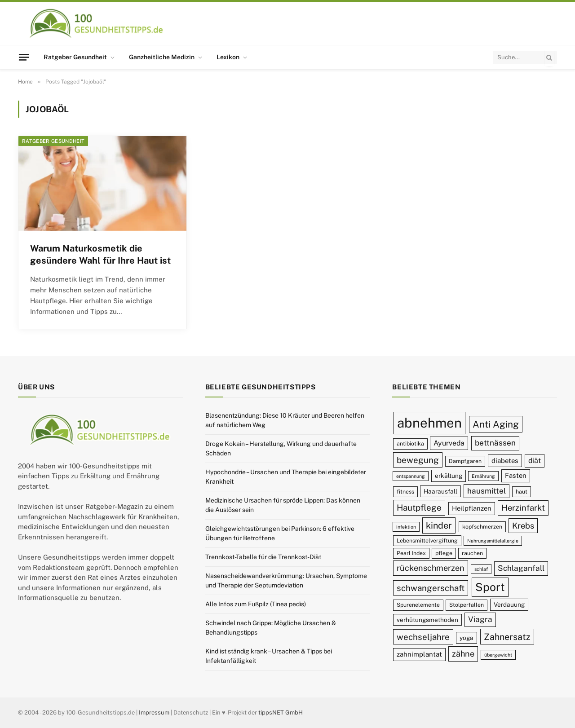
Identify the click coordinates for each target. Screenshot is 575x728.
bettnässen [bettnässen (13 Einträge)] (495, 443)
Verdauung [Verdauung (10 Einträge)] (509, 604)
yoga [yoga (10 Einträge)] (467, 638)
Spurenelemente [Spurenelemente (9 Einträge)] (418, 605)
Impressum (154, 713)
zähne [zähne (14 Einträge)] (463, 654)
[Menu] (24, 57)
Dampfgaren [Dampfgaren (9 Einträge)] (465, 461)
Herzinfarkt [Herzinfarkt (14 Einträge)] (523, 508)
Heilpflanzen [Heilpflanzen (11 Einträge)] (472, 508)
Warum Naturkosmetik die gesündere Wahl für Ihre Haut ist (100, 254)
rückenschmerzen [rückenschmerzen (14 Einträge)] (431, 568)
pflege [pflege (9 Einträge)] (444, 553)
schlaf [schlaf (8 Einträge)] (481, 569)
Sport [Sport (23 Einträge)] (490, 587)
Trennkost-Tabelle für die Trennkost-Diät (263, 557)
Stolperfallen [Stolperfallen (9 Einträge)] (467, 605)
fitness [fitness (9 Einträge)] (405, 492)
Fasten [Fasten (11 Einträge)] (516, 475)
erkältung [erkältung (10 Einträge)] (449, 476)
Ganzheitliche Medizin (162, 57)
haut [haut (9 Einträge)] (522, 492)
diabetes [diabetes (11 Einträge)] (505, 461)
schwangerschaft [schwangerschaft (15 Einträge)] (431, 588)
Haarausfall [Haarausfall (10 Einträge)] (440, 491)
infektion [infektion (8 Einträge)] (406, 527)
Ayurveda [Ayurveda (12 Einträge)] (449, 443)
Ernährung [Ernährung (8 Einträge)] (483, 476)
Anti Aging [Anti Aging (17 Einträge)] (496, 424)
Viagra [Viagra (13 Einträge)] (480, 619)
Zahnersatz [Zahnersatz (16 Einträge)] (507, 637)
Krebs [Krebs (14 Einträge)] (523, 526)
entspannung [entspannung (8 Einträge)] (411, 476)
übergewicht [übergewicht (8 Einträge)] (498, 655)
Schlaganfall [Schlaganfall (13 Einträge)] (521, 568)
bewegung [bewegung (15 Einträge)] (418, 460)
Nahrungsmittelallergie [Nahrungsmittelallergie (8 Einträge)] (493, 541)
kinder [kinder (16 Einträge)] (439, 525)
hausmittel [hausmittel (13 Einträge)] (487, 491)
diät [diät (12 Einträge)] (535, 461)
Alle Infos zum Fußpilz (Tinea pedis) (256, 604)
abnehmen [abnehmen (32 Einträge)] (429, 423)
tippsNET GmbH (281, 713)
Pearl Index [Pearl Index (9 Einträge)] (411, 553)
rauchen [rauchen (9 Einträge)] (472, 553)
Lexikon (228, 57)
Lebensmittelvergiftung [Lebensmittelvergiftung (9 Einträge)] (427, 540)
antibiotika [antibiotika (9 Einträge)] (410, 443)
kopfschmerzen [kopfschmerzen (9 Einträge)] (482, 527)
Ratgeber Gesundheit (75, 57)
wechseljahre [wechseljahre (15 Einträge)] (423, 637)
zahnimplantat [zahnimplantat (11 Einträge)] (419, 654)
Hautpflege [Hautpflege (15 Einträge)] (419, 507)
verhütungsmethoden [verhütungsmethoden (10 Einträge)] (427, 620)
